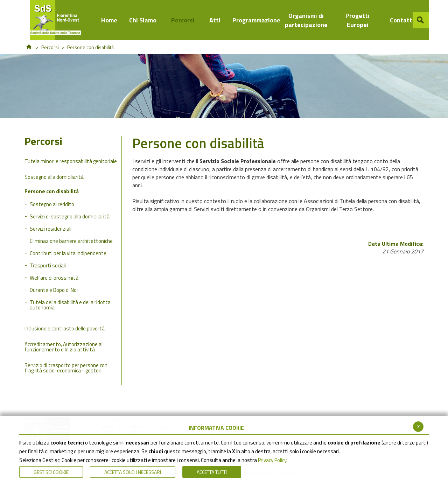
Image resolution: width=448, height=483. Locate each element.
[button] (421, 20)
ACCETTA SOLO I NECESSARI (133, 472)
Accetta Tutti (212, 472)
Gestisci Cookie (51, 472)
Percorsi (50, 47)
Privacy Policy (272, 460)
